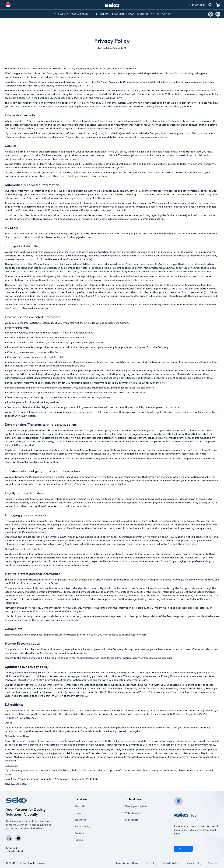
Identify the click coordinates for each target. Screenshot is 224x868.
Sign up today (197, 5)
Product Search (80, 14)
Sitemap (213, 863)
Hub (95, 14)
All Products (134, 820)
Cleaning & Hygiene (137, 806)
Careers (82, 840)
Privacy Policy (193, 863)
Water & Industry (136, 813)
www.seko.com (28, 69)
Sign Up (183, 849)
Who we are (61, 14)
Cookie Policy (171, 863)
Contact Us (163, 14)
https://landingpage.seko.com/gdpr (120, 731)
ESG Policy (151, 863)
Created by (14, 849)
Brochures (119, 14)
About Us (82, 806)
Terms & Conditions (127, 863)
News (131, 14)
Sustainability (145, 14)
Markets (105, 14)
